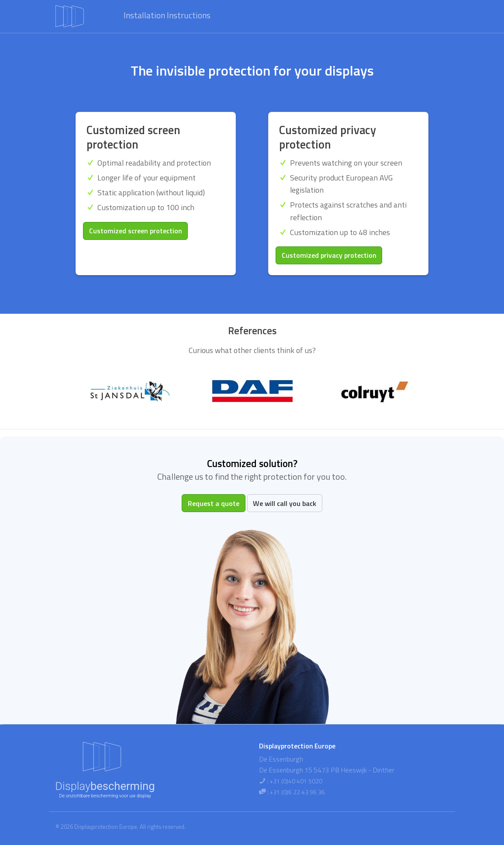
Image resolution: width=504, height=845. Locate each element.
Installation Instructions (167, 15)
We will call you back (285, 503)
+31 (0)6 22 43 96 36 (297, 792)
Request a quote (214, 503)
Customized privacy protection (329, 255)
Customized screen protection (136, 231)
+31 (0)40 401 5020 (296, 781)
